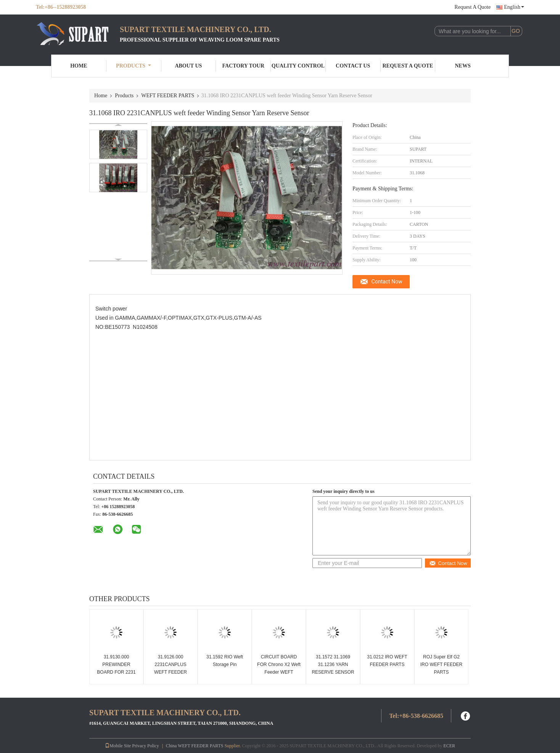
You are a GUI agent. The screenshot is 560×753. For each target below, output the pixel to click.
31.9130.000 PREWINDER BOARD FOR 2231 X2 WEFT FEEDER (116, 668)
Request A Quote (472, 7)
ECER (449, 746)
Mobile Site (118, 746)
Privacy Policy (145, 746)
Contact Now (387, 282)
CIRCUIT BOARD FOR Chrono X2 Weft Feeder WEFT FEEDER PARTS (279, 668)
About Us (188, 66)
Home (79, 66)
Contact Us (353, 66)
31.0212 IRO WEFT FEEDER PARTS (387, 661)
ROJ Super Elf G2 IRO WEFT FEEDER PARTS (441, 665)
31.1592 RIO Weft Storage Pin (225, 661)
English (514, 7)
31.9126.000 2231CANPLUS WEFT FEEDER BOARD (171, 668)
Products (134, 66)
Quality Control (298, 66)
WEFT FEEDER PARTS (168, 96)
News (463, 66)
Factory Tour (243, 66)
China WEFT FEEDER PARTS (195, 746)
